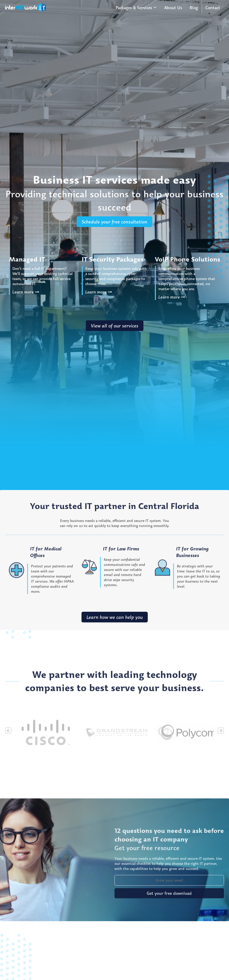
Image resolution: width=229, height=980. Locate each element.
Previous (8, 753)
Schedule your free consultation (115, 222)
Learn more (26, 292)
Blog (194, 8)
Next (221, 753)
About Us (173, 8)
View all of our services (115, 326)
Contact (213, 8)
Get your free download (169, 915)
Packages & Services (134, 8)
